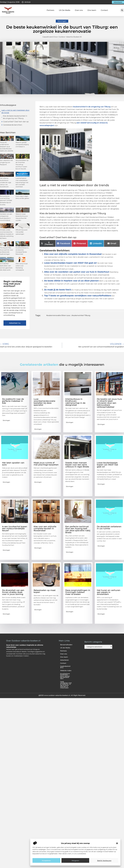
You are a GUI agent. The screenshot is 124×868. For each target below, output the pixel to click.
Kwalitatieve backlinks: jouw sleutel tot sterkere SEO (65, 676)
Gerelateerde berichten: (13, 125)
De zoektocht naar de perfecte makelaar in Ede (13, 401)
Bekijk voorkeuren (104, 861)
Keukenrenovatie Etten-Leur (58, 315)
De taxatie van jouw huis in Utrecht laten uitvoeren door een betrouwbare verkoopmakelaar (109, 403)
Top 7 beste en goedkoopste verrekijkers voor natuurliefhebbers (78, 296)
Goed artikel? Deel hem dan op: (16, 122)
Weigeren (75, 861)
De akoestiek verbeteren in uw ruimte (109, 528)
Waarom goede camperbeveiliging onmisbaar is (22, 144)
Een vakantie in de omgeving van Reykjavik (6, 162)
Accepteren (46, 861)
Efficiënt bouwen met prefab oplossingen (22, 232)
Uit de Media (65, 648)
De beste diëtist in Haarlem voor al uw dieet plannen (71, 281)
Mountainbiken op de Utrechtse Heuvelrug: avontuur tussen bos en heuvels (22, 165)
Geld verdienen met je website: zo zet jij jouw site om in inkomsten (66, 685)
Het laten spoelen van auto (13, 464)
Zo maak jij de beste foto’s (58, 290)
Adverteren (65, 660)
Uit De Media (65, 10)
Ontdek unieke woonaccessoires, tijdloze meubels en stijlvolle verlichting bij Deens (7, 234)
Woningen (62, 21)
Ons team (92, 10)
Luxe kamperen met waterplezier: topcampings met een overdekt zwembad (22, 182)
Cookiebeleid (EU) (65, 667)
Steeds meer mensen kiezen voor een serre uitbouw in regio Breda (77, 465)
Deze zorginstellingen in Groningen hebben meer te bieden (78, 592)
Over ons (79, 10)
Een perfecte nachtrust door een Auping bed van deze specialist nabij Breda (78, 529)
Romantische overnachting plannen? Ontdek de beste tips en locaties (6, 200)
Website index (66, 671)
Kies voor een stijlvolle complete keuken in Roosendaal (73, 254)
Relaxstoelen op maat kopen (45, 591)
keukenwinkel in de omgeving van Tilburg (92, 107)
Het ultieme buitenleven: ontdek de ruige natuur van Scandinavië (6, 182)
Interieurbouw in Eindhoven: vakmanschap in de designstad (75, 402)
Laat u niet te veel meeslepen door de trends (15, 111)
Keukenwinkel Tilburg (81, 315)
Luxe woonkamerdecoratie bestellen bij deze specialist (44, 402)
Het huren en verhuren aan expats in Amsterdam (109, 592)
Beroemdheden (66, 645)
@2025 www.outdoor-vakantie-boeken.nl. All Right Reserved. (62, 695)
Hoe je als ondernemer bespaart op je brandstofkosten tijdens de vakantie (7, 147)
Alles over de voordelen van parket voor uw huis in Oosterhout (77, 272)
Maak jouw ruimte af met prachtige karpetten (46, 464)
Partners (50, 10)
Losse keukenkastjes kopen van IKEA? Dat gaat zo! (70, 263)
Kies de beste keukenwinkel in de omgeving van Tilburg (15, 117)
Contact (104, 10)
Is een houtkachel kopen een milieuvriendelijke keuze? (15, 529)
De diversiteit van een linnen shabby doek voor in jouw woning (13, 592)
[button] (117, 843)
